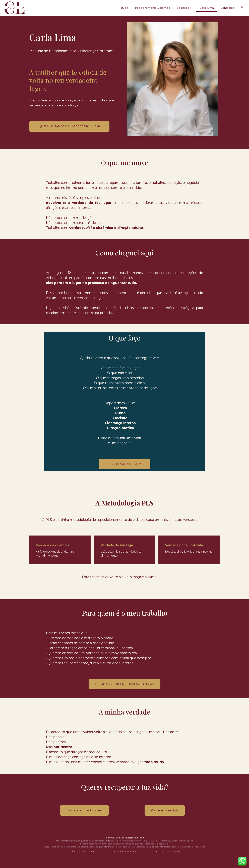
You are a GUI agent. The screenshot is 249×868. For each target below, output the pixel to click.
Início (125, 8)
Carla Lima (207, 8)
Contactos (227, 8)
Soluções (185, 8)
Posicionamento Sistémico (153, 8)
